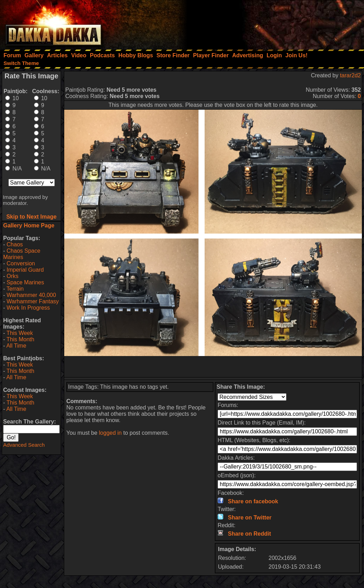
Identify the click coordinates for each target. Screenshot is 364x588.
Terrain (15, 289)
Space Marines (25, 282)
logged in (110, 433)
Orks (13, 276)
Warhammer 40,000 (31, 295)
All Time (16, 346)
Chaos (15, 244)
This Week (19, 333)
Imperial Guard (25, 270)
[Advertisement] (270, 23)
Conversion (21, 263)
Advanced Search (24, 445)
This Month (20, 339)
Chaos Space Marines (22, 254)
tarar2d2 (350, 75)
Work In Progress (28, 308)
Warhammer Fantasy (33, 301)
